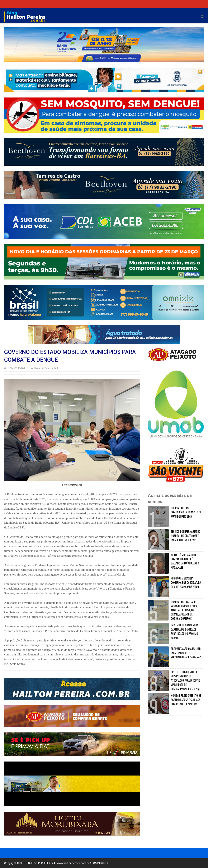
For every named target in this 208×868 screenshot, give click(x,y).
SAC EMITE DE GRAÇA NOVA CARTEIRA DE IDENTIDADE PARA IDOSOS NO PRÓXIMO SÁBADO (184, 631)
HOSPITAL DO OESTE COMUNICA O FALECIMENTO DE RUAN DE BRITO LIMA (186, 512)
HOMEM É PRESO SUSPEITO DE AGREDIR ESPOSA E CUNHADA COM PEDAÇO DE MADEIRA (186, 700)
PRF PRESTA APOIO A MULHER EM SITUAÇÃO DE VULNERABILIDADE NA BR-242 (186, 653)
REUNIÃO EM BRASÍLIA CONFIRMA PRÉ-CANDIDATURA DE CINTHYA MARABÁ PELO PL (186, 582)
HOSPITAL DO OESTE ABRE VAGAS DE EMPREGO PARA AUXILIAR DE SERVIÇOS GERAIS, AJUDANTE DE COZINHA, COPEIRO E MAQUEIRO (173, 612)
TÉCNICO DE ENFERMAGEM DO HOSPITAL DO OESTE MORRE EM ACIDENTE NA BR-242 (186, 536)
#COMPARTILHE (99, 863)
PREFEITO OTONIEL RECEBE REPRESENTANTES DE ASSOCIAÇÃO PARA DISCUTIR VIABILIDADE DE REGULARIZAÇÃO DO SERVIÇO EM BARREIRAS (175, 682)
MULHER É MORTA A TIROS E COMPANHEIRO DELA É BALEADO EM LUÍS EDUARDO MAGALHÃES (185, 561)
